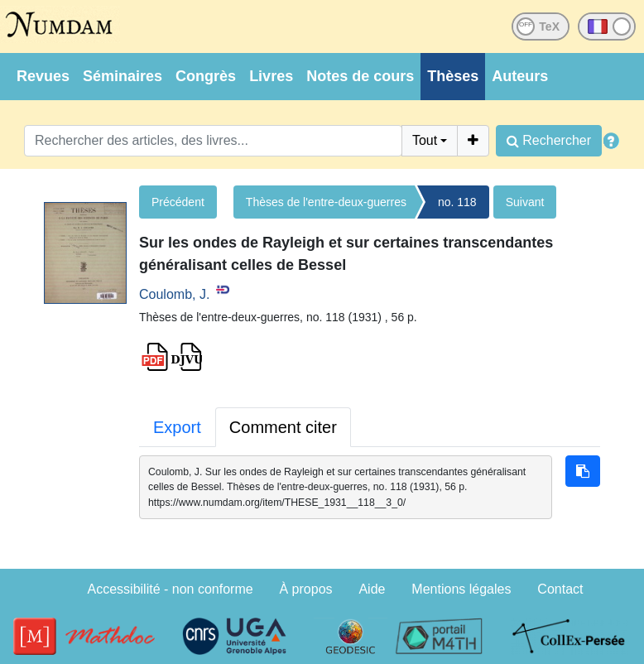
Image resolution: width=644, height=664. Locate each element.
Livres (271, 76)
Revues (43, 76)
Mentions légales (461, 589)
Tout (425, 140)
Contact (560, 589)
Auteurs (520, 76)
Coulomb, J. (174, 294)
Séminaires (123, 76)
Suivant (525, 202)
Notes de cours (360, 76)
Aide (372, 589)
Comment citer (283, 427)
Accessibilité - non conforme (171, 589)
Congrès (206, 76)
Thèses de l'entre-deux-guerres (326, 202)
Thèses (453, 76)
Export (177, 427)
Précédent (178, 202)
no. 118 (457, 202)
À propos (306, 589)
